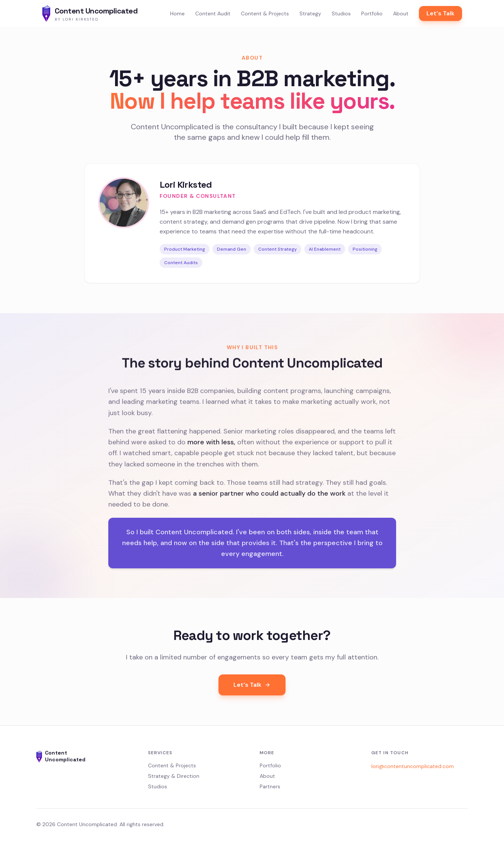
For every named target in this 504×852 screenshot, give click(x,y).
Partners (270, 786)
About (401, 13)
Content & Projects (265, 13)
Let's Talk (440, 13)
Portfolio (372, 13)
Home (177, 13)
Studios (341, 13)
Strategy (310, 13)
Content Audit (213, 13)
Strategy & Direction (174, 776)
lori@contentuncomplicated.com (413, 766)
